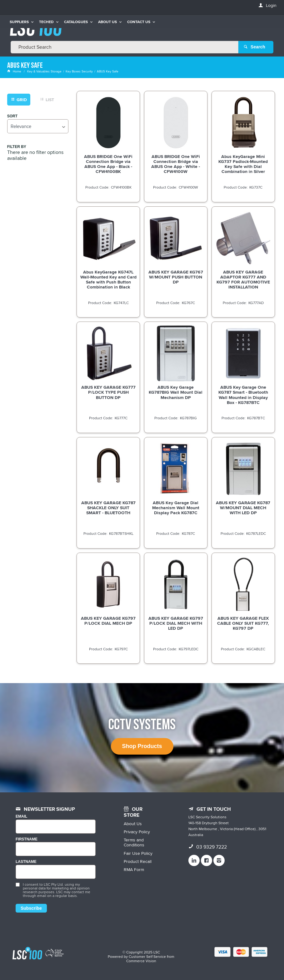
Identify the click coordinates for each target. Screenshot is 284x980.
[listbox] (38, 126)
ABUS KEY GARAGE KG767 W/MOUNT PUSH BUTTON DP (176, 277)
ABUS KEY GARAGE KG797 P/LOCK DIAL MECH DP (108, 620)
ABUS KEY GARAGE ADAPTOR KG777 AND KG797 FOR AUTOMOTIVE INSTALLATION (243, 279)
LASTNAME (26, 862)
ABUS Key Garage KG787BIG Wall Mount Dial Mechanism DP (176, 392)
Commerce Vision (141, 960)
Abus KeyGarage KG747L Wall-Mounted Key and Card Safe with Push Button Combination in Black (108, 279)
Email (21, 816)
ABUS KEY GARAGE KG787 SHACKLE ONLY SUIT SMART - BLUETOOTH (108, 507)
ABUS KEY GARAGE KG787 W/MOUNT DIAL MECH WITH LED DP (243, 507)
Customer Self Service (147, 956)
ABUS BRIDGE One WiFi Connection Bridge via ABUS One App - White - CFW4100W (176, 164)
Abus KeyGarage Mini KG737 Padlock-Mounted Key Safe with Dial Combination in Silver (243, 164)
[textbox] (125, 47)
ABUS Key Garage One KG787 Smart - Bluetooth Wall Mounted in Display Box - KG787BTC (243, 395)
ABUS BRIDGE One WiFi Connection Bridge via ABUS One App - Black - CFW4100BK (108, 164)
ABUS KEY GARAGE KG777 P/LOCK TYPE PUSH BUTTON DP (108, 392)
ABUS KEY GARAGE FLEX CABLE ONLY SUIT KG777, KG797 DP (243, 623)
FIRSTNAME (27, 839)
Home (15, 71)
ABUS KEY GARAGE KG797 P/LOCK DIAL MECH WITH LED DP (176, 623)
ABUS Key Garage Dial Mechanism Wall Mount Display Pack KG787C (176, 507)
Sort (12, 116)
